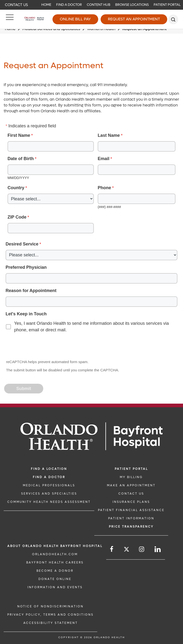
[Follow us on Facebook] (112, 549)
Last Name (109, 135)
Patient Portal (167, 5)
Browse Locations (132, 5)
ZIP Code (17, 217)
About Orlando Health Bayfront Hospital (55, 546)
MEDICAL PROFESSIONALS (49, 485)
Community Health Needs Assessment (49, 502)
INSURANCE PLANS (131, 502)
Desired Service (22, 244)
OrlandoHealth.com (55, 554)
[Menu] (10, 19)
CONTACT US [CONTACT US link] (131, 494)
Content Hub (99, 5)
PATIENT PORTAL (131, 469)
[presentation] (42, 347)
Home (46, 5)
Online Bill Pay (75, 19)
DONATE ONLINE (55, 579)
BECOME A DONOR (55, 571)
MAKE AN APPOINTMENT (131, 485)
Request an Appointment (134, 19)
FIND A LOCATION (49, 469)
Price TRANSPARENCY (131, 527)
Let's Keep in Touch (26, 314)
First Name (19, 135)
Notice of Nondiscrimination (50, 606)
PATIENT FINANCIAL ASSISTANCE (131, 510)
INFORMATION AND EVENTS (55, 587)
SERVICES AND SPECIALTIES (49, 494)
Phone (104, 188)
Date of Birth (21, 159)
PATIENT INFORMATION (131, 518)
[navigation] (91, 5)
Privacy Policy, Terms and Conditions (50, 615)
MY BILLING (131, 477)
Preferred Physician (26, 267)
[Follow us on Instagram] (142, 549)
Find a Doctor (69, 5)
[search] (173, 19)
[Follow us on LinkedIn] (158, 549)
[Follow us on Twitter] (126, 550)
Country (16, 188)
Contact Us (16, 5)
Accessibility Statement (51, 623)
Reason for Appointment (31, 291)
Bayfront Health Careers (55, 562)
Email (104, 159)
